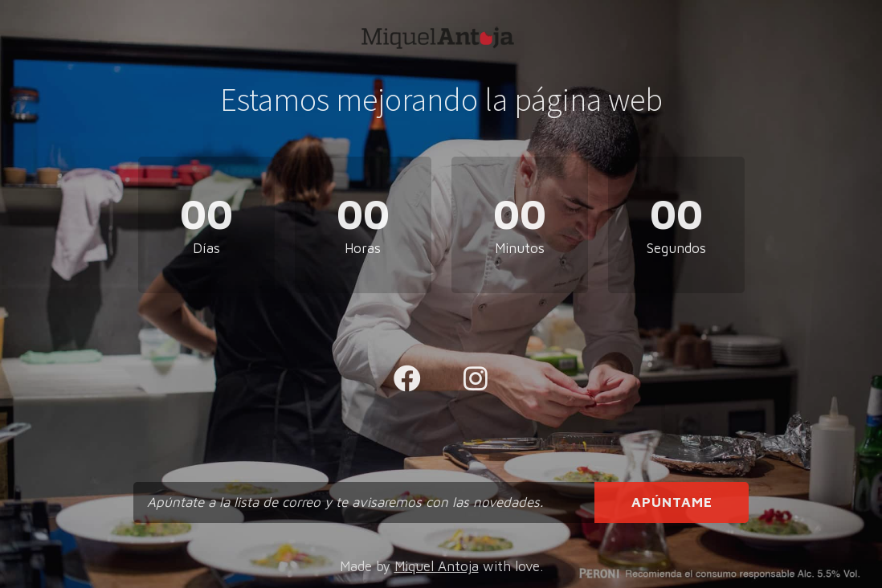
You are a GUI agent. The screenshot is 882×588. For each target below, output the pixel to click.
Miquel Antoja (437, 566)
